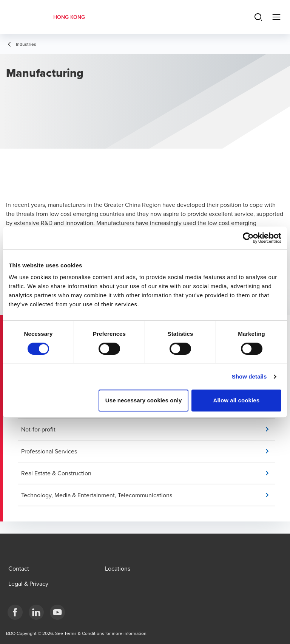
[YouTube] (57, 612)
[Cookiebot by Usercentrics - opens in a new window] (248, 238)
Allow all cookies (237, 400)
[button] (148, 429)
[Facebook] (15, 612)
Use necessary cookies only (144, 400)
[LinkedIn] (36, 612)
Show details (249, 376)
